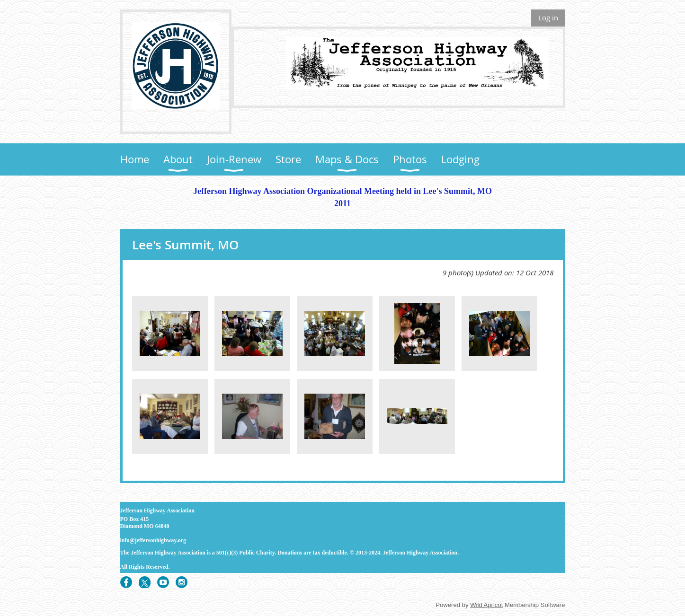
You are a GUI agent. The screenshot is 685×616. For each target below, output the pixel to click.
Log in (548, 18)
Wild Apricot (486, 605)
